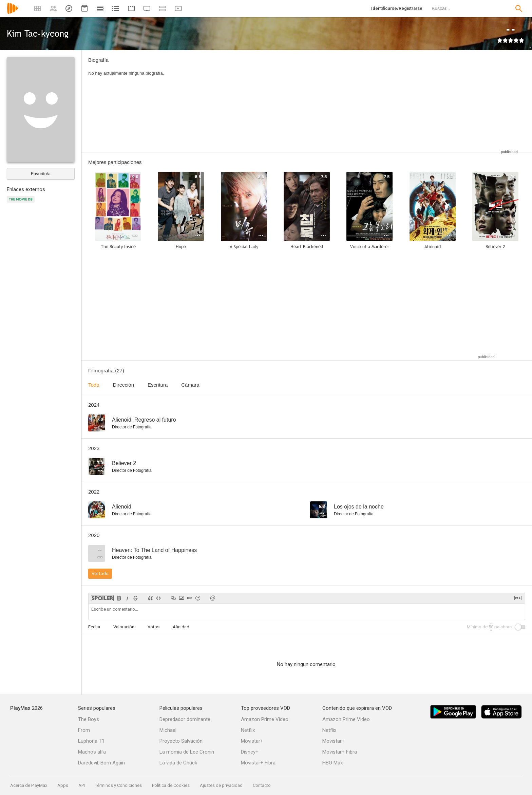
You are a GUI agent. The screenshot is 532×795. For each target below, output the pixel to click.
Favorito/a (41, 174)
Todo (94, 385)
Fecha (94, 627)
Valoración (124, 627)
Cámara (190, 385)
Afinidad (181, 627)
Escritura (158, 385)
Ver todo (100, 574)
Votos (154, 627)
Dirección (124, 385)
